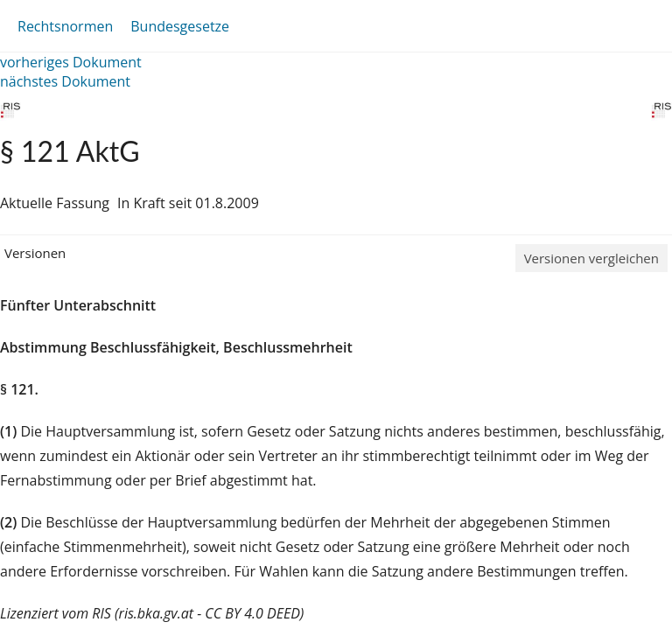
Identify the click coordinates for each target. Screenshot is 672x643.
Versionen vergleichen (591, 258)
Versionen (35, 253)
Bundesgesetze (180, 26)
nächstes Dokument (65, 81)
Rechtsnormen (65, 26)
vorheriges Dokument (71, 62)
